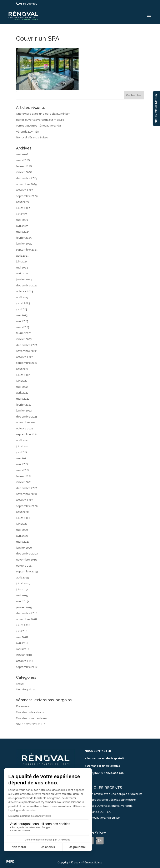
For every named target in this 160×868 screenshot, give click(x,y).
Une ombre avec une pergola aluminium (43, 114)
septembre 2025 (27, 196)
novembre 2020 (26, 494)
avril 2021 (22, 464)
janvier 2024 (24, 279)
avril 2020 (22, 536)
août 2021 (22, 440)
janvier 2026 (24, 172)
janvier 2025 (24, 244)
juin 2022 (22, 381)
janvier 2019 (24, 607)
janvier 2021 (24, 482)
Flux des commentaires (32, 718)
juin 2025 (22, 214)
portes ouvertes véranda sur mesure (40, 120)
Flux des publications (30, 712)
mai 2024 (22, 268)
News (20, 684)
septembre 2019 (27, 571)
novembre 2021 (26, 422)
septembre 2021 (27, 434)
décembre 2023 (27, 285)
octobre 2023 (25, 291)
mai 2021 (22, 458)
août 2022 (22, 369)
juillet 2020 (23, 518)
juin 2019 (22, 589)
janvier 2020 (24, 548)
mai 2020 (22, 530)
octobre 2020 (25, 500)
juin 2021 (22, 452)
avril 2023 (22, 321)
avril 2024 (22, 273)
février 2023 (24, 333)
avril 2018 (22, 643)
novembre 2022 (26, 351)
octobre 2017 (25, 661)
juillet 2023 (23, 303)
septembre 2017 (27, 667)
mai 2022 (22, 387)
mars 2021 (23, 470)
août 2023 (22, 297)
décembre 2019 (27, 554)
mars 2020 (23, 542)
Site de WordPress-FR (30, 724)
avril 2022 (22, 393)
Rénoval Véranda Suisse (32, 137)
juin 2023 (22, 309)
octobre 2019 (25, 566)
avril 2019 (22, 601)
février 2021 (24, 476)
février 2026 (24, 166)
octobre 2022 (25, 357)
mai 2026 (22, 154)
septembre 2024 (27, 250)
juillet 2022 (23, 375)
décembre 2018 (27, 613)
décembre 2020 (27, 488)
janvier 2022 (24, 411)
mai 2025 (22, 220)
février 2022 (24, 405)
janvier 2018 (24, 655)
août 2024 (22, 256)
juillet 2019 (23, 583)
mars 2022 (23, 399)
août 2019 (22, 578)
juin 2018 (22, 631)
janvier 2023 (24, 339)
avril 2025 (22, 226)
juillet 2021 (23, 446)
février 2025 (24, 238)
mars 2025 (23, 232)
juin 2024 (22, 262)
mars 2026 (23, 160)
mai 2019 (22, 595)
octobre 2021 (25, 428)
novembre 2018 (26, 619)
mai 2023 (22, 315)
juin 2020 (22, 524)
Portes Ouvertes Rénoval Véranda (38, 126)
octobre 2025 (25, 190)
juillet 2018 (23, 625)
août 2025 (22, 202)
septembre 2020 (27, 506)
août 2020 (22, 512)
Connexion (23, 706)
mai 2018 (22, 637)
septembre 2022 (27, 363)
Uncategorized (26, 689)
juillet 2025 (23, 208)
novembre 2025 (26, 184)
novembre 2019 (27, 560)
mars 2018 (23, 649)
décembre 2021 (27, 417)
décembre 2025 (27, 178)
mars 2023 (23, 327)
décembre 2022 (27, 345)
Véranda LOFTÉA (27, 132)
